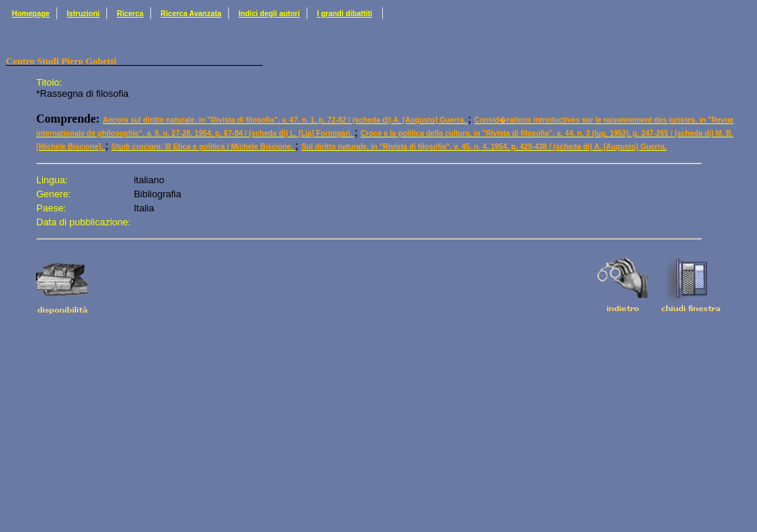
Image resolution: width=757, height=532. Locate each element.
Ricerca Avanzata (191, 14)
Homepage (31, 14)
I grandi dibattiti (345, 14)
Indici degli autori (269, 14)
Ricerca (130, 14)
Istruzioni (83, 14)
